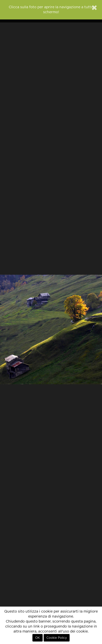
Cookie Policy (57, 638)
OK (38, 638)
